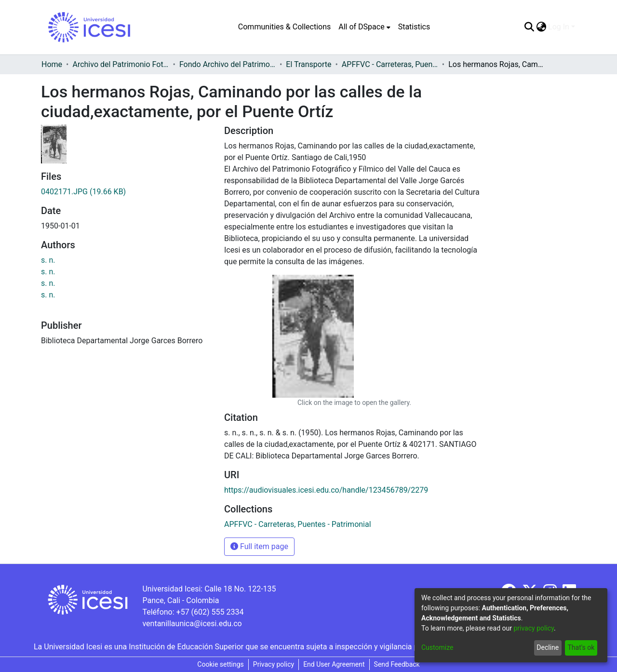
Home (52, 64)
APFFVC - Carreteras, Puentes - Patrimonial (390, 64)
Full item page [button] (259, 546)
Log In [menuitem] (559, 27)
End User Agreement (334, 664)
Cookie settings (221, 664)
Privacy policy (274, 664)
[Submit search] (529, 27)
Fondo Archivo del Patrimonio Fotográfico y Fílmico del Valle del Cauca (228, 64)
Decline (548, 647)
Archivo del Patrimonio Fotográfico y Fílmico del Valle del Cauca (121, 64)
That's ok (581, 647)
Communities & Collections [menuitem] (284, 27)
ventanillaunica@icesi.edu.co (192, 624)
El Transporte (308, 64)
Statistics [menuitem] (414, 27)
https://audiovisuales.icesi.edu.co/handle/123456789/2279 (326, 490)
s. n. (48, 260)
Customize (437, 647)
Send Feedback (397, 664)
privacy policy (534, 628)
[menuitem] (364, 27)
